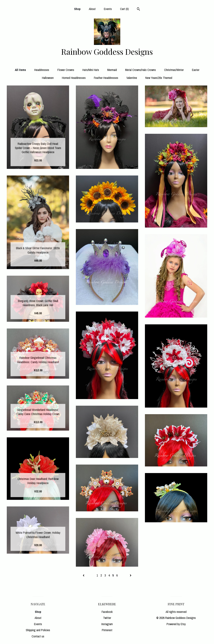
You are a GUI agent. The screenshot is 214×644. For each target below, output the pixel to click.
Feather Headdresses (106, 78)
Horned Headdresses (74, 78)
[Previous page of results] (84, 575)
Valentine (132, 78)
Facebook (107, 612)
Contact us (38, 636)
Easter (196, 70)
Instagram (107, 624)
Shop (77, 9)
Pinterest (107, 630)
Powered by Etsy (176, 624)
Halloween (48, 78)
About (92, 9)
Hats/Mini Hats (91, 70)
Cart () (124, 9)
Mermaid (112, 70)
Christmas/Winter (174, 70)
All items (20, 70)
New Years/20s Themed (159, 78)
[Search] (138, 9)
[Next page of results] (131, 575)
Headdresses (42, 70)
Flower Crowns (66, 70)
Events (108, 9)
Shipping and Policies (38, 630)
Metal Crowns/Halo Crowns (141, 70)
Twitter (107, 618)
